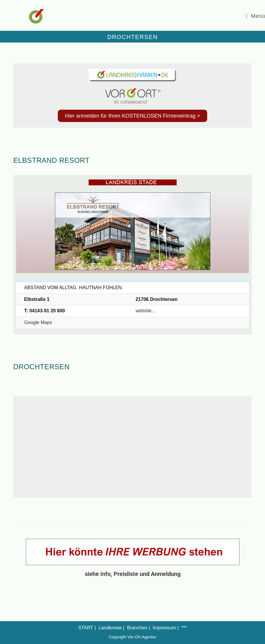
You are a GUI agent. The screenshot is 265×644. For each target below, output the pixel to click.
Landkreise (110, 628)
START (86, 628)
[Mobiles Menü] (255, 16)
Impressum (164, 628)
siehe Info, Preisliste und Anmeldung (133, 574)
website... (146, 311)
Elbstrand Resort (51, 160)
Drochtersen (41, 367)
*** (184, 628)
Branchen (137, 628)
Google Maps (38, 322)
